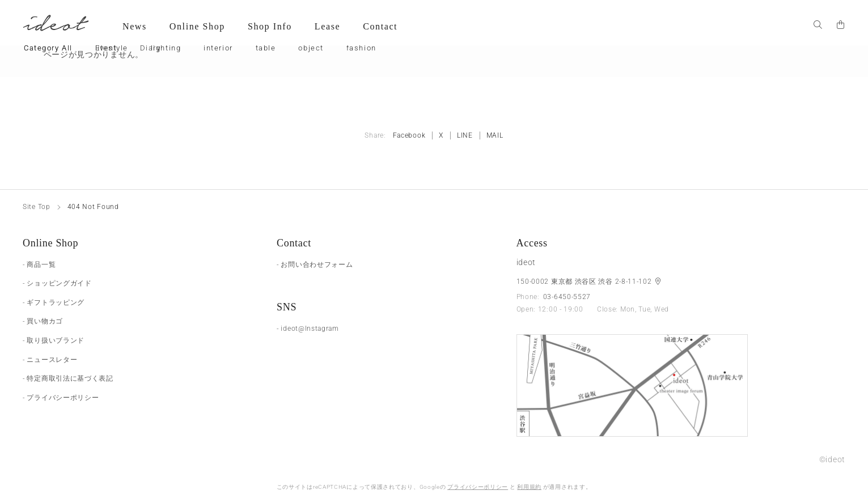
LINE (465, 135)
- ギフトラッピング (54, 302)
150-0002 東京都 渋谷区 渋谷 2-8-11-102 (585, 282)
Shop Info (270, 26)
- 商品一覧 (39, 265)
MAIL (495, 135)
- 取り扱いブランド (54, 340)
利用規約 (529, 487)
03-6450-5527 (567, 297)
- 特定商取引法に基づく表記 (68, 378)
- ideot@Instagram (308, 329)
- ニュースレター (50, 360)
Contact (380, 26)
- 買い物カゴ (43, 321)
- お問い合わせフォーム (315, 265)
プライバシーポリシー (478, 487)
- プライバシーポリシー (61, 398)
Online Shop (197, 26)
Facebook (409, 135)
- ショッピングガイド (57, 283)
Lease (327, 26)
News (135, 26)
